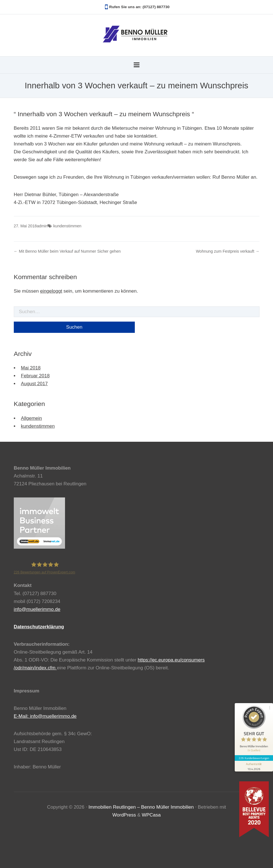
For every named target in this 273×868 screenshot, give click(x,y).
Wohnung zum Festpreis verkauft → (228, 251)
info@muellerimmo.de (37, 609)
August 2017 (34, 384)
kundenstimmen (67, 226)
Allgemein (31, 418)
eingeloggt (51, 291)
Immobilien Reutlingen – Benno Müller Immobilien (141, 807)
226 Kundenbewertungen (254, 757)
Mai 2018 (31, 368)
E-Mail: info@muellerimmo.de (45, 716)
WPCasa (151, 815)
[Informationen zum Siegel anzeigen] (254, 766)
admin (42, 226)
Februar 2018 (35, 376)
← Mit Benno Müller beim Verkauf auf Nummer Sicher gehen (67, 251)
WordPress (124, 815)
